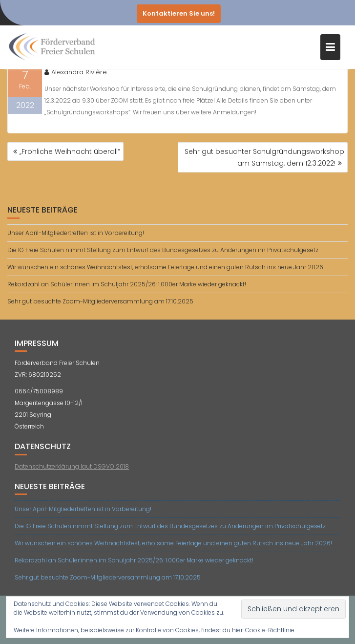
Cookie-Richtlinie (270, 630)
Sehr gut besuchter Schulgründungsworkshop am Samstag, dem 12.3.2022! (264, 157)
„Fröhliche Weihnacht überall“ (70, 151)
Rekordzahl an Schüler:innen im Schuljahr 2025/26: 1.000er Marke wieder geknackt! (127, 284)
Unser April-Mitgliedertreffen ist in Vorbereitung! (76, 233)
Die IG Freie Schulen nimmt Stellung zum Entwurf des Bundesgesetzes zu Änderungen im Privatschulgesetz (163, 250)
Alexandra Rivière (76, 72)
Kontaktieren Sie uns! (179, 13)
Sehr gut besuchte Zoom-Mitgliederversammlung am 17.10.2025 (100, 301)
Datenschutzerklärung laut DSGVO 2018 (72, 466)
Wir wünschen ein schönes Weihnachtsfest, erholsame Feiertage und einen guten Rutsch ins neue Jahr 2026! (166, 267)
